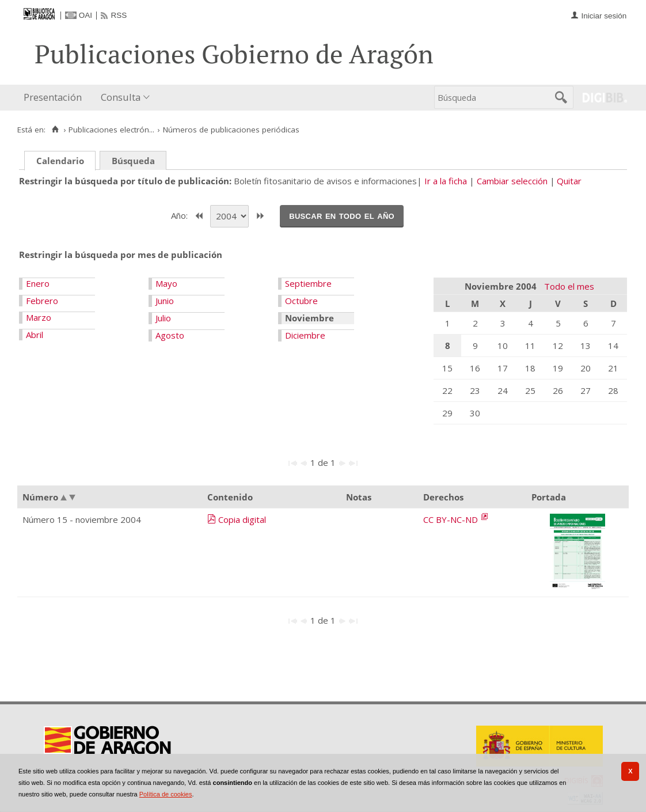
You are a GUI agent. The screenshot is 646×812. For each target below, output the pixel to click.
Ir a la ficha (446, 181)
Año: (180, 215)
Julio (163, 318)
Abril (35, 335)
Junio (165, 301)
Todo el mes (569, 286)
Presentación (53, 97)
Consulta (121, 97)
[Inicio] (55, 130)
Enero (38, 283)
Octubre (301, 301)
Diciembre (305, 335)
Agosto (170, 335)
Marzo (39, 317)
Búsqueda (133, 161)
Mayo (166, 283)
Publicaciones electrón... (111, 130)
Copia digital (242, 519)
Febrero (42, 301)
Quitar (569, 181)
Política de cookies (166, 794)
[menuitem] (55, 98)
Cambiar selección (512, 181)
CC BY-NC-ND (452, 519)
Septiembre (308, 283)
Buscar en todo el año (342, 215)
